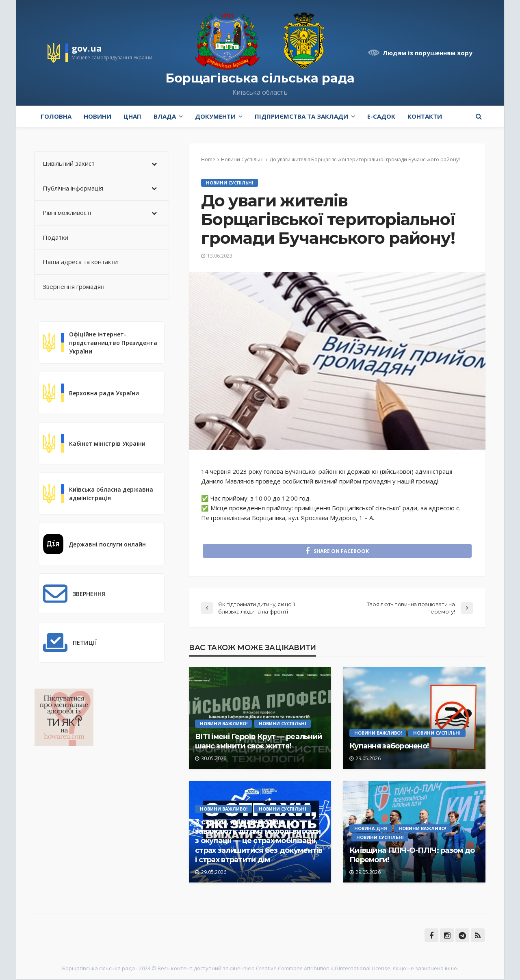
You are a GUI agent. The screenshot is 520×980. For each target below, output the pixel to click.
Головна (56, 116)
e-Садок (381, 116)
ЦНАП (132, 116)
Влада (165, 116)
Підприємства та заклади (301, 116)
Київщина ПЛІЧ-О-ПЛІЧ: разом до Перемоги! (412, 856)
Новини (97, 116)
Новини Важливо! (224, 725)
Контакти (425, 116)
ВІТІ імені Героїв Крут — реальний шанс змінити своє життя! (258, 743)
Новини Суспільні (230, 183)
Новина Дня (371, 829)
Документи (215, 116)
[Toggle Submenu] (154, 164)
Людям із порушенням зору (428, 53)
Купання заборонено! (389, 747)
